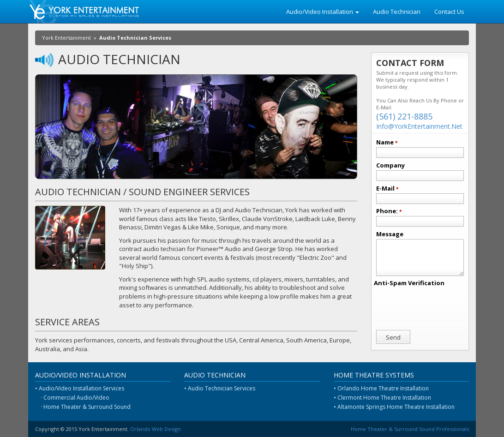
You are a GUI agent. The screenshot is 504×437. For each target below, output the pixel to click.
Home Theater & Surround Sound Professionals (410, 429)
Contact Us (449, 12)
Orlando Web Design (156, 429)
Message (390, 234)
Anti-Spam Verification (409, 283)
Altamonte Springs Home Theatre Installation (396, 407)
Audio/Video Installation (323, 12)
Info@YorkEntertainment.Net (419, 126)
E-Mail (387, 188)
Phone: (389, 211)
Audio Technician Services (222, 388)
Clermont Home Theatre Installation (384, 398)
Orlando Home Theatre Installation (383, 388)
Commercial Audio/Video (76, 398)
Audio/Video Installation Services (81, 388)
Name (387, 142)
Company (390, 165)
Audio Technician (397, 12)
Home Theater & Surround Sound (87, 407)
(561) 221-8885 (404, 116)
